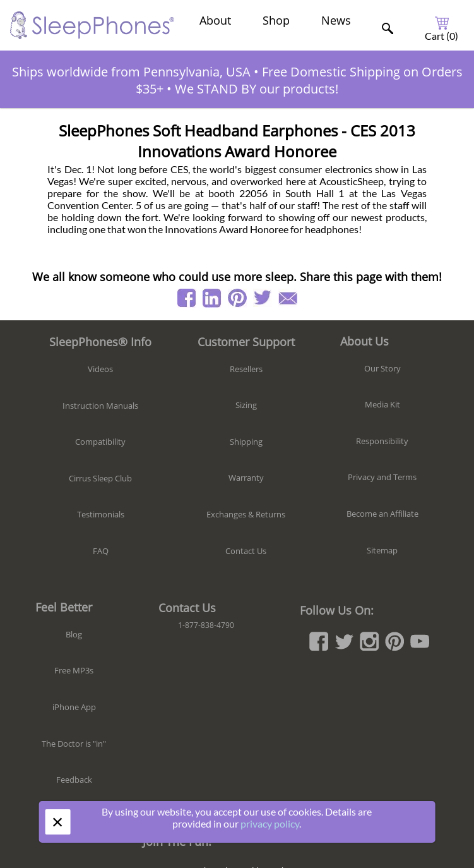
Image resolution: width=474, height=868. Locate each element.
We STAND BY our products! (257, 89)
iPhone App (74, 707)
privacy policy (270, 823)
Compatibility (100, 442)
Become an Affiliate (382, 514)
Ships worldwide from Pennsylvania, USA (131, 72)
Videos (100, 369)
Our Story (382, 368)
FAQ (101, 551)
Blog (74, 634)
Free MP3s (74, 670)
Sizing (246, 405)
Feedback (74, 780)
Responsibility (382, 441)
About (215, 20)
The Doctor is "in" (74, 744)
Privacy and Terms (382, 477)
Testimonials (101, 514)
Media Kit (382, 404)
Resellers (246, 369)
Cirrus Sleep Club (100, 478)
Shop (276, 20)
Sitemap (382, 550)
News (336, 20)
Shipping (246, 442)
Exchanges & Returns (246, 514)
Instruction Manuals (100, 406)
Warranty (246, 478)
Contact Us (246, 551)
